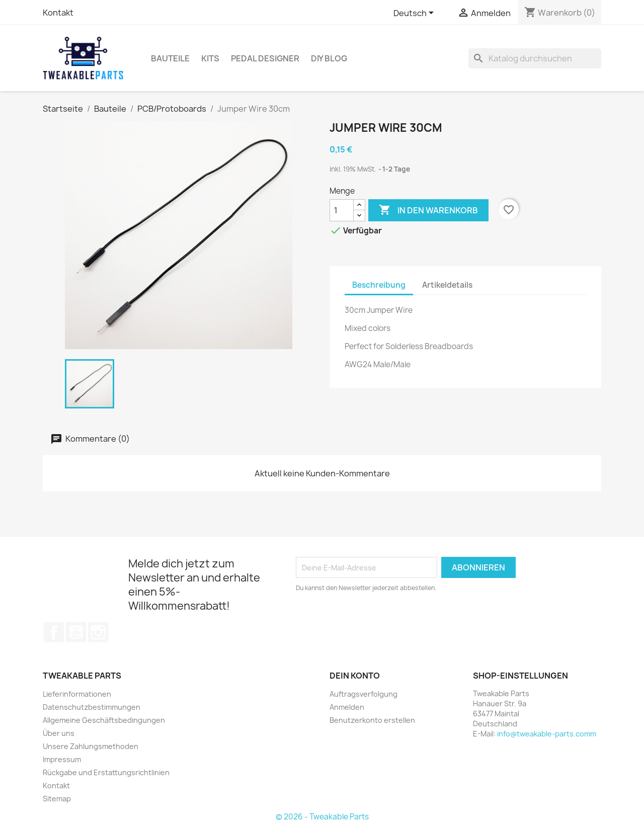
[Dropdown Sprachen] (415, 14)
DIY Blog (329, 58)
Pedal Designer (265, 58)
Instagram (98, 632)
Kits (210, 58)
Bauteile (170, 58)
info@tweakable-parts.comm (547, 734)
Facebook (54, 632)
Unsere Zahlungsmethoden (91, 746)
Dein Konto (355, 676)
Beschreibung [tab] (379, 285)
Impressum (62, 759)
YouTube (76, 632)
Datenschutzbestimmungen (92, 707)
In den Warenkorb (428, 210)
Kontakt (58, 13)
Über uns (59, 733)
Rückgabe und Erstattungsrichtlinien (106, 772)
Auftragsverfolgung (364, 694)
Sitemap (57, 799)
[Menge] (342, 210)
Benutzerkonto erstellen (372, 720)
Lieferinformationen (77, 694)
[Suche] (535, 58)
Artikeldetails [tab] (447, 285)
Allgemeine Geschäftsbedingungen (104, 720)
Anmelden (347, 707)
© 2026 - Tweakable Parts (322, 817)
